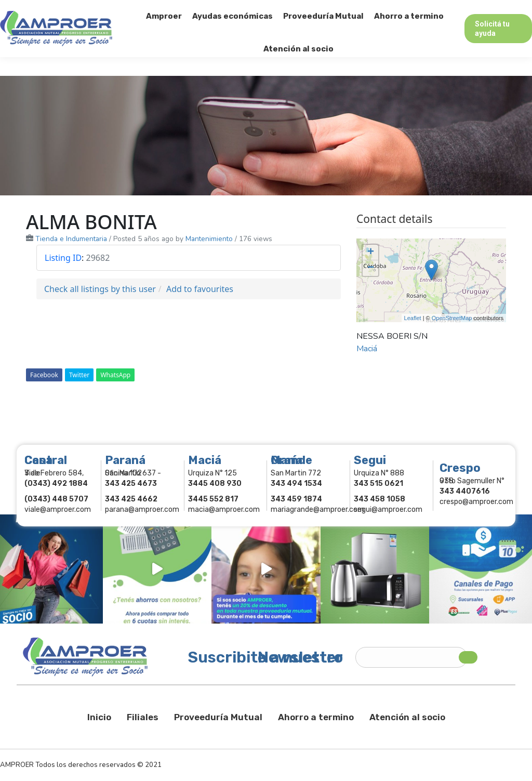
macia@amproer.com (224, 509)
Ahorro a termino (316, 717)
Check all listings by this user (100, 289)
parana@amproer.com (142, 509)
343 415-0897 (116, 10)
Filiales (143, 717)
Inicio (99, 717)
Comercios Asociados (467, 9)
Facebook (44, 375)
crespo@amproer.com (476, 502)
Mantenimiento (209, 239)
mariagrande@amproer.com (317, 509)
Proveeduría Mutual (218, 717)
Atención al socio (407, 717)
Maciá (367, 349)
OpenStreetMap (452, 318)
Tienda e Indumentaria (71, 239)
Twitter (79, 375)
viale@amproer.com (58, 509)
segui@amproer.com (388, 509)
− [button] (371, 268)
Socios (401, 9)
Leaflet (413, 318)
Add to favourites (200, 289)
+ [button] (371, 253)
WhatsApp (115, 375)
